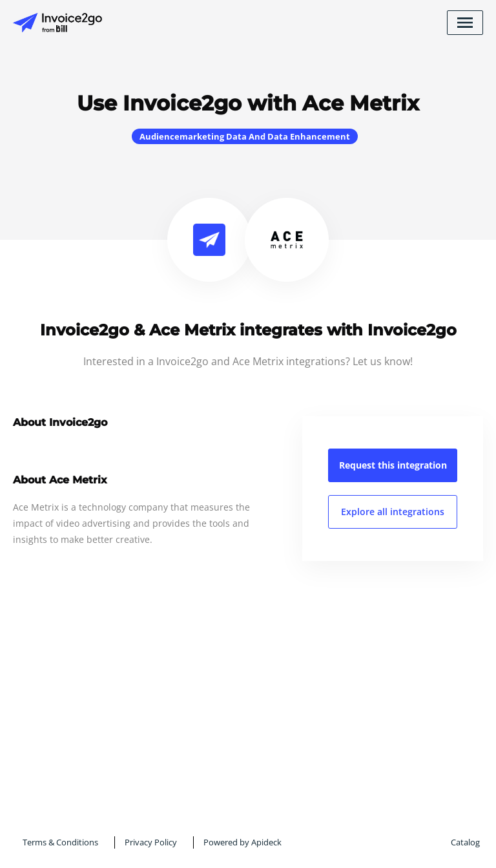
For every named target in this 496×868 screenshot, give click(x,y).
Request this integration (393, 465)
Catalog (465, 842)
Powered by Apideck (243, 842)
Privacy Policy (151, 842)
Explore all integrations (393, 512)
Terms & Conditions (60, 842)
